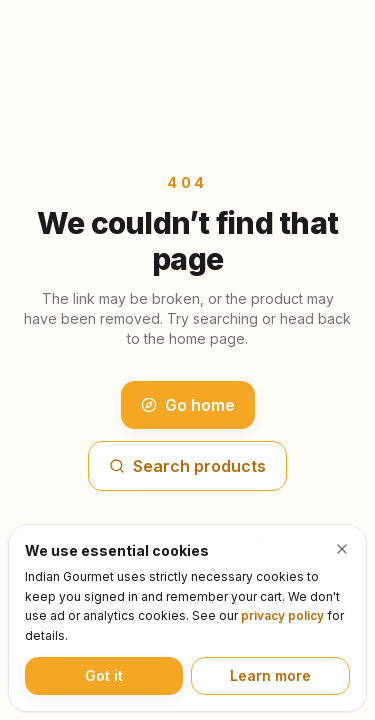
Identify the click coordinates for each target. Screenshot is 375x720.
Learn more (270, 675)
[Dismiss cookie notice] (342, 549)
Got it (104, 675)
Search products (187, 466)
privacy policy (282, 615)
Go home (188, 405)
